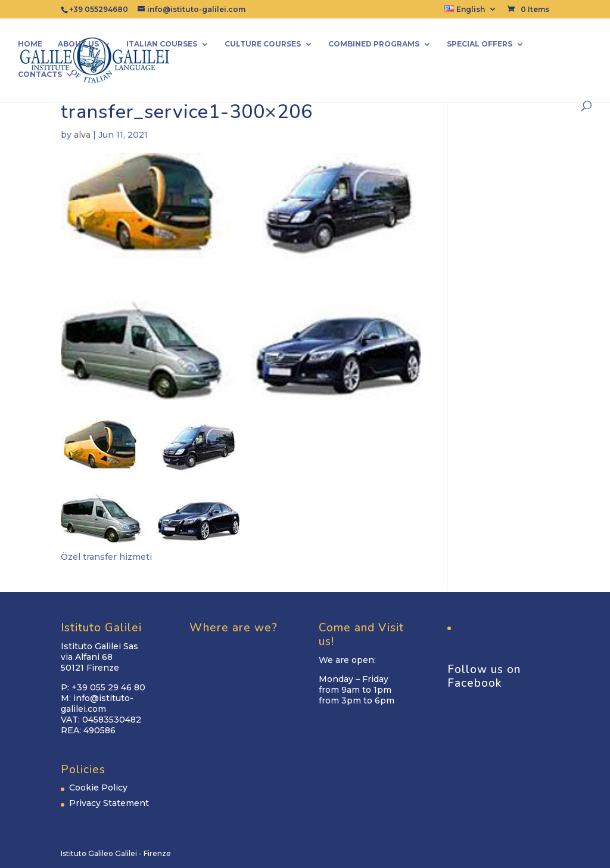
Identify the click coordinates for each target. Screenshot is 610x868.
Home (30, 44)
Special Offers (480, 44)
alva (82, 135)
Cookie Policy (98, 788)
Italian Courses (162, 44)
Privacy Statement (109, 803)
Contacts (40, 75)
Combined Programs (374, 44)
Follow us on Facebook (484, 676)
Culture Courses (263, 44)
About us (78, 44)
